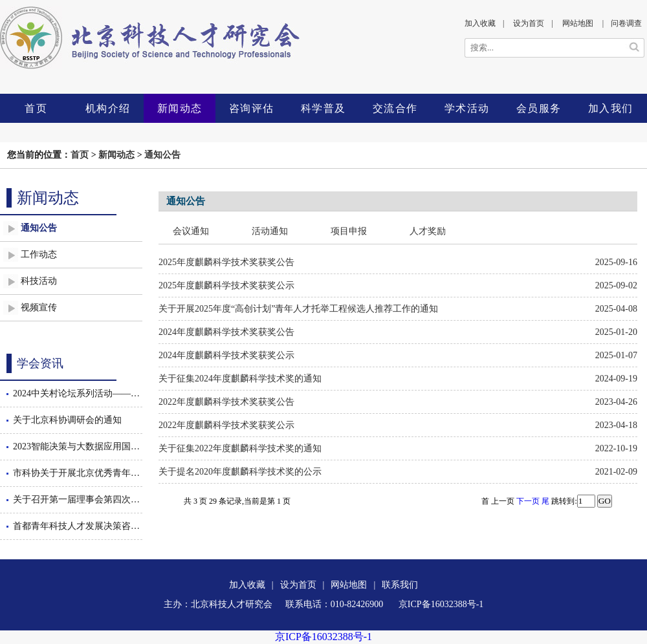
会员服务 (539, 108)
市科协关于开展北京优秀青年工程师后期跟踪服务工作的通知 (78, 473)
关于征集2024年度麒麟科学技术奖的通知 (240, 379)
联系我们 (400, 585)
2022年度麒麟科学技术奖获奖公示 (226, 425)
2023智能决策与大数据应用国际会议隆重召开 (78, 446)
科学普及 (323, 108)
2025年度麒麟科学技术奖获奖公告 (226, 262)
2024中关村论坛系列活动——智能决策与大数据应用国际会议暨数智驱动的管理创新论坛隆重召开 (78, 393)
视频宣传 (39, 307)
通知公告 (162, 155)
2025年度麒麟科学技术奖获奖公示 (226, 285)
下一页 (528, 501)
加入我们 (611, 108)
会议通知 (191, 231)
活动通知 (270, 231)
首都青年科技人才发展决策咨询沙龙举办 (78, 526)
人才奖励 (428, 231)
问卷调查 (626, 23)
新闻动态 (180, 108)
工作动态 (39, 254)
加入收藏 (480, 23)
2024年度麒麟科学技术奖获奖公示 (226, 355)
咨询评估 (252, 108)
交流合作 (395, 108)
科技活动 (39, 281)
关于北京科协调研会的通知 (67, 420)
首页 (36, 108)
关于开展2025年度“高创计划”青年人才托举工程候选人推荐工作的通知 (298, 309)
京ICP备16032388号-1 (323, 637)
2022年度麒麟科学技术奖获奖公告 (226, 402)
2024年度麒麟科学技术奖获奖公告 (226, 332)
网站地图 (578, 23)
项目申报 (349, 231)
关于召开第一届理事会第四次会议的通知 (78, 499)
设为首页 (529, 23)
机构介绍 (108, 108)
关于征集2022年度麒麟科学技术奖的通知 (240, 448)
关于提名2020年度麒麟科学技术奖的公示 (240, 472)
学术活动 (467, 108)
